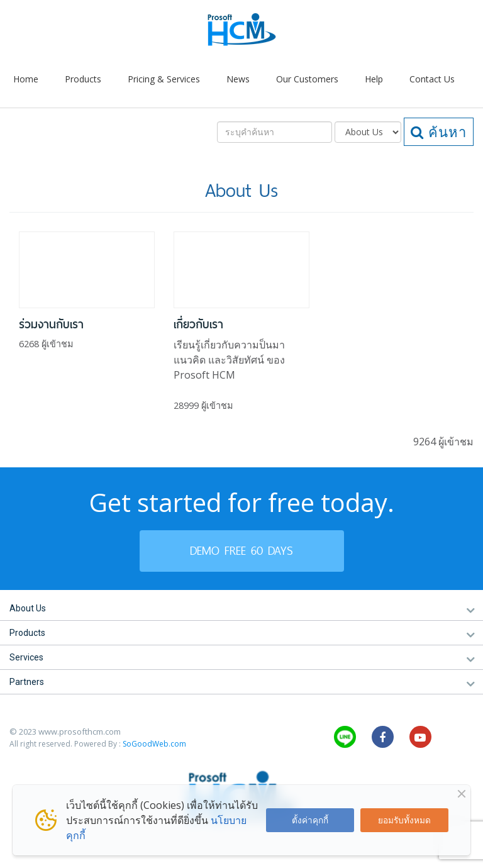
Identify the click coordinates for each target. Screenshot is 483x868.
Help (374, 79)
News (238, 79)
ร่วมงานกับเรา (51, 324)
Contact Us (432, 79)
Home (26, 79)
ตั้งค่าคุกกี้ (310, 820)
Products (83, 79)
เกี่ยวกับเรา (198, 324)
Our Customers (307, 79)
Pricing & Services (164, 79)
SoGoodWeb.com (154, 744)
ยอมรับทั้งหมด (404, 820)
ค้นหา (439, 131)
